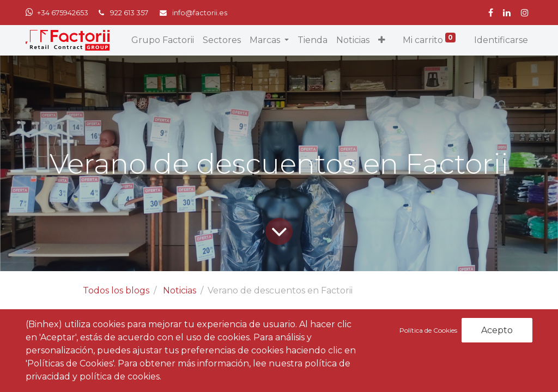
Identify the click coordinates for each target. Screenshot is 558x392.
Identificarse (501, 40)
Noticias (180, 290)
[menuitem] (163, 40)
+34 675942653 (63, 13)
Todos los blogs (116, 290)
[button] (382, 40)
